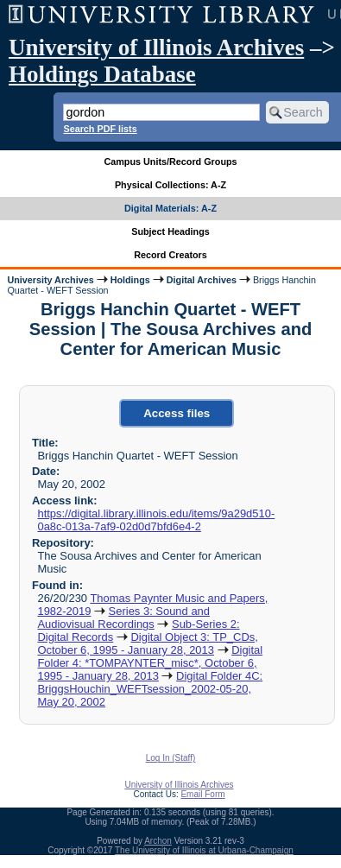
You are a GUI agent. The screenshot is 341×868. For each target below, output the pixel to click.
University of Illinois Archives (156, 48)
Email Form (202, 794)
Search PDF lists (100, 129)
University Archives (50, 280)
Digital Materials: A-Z (170, 208)
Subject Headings (170, 231)
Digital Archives (202, 280)
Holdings (130, 280)
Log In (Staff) (171, 758)
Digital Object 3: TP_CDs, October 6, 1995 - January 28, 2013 (147, 643)
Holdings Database (102, 74)
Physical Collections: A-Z (170, 185)
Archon (158, 841)
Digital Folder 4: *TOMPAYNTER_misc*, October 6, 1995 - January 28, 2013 (150, 663)
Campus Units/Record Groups (170, 162)
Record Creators (170, 255)
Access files (177, 413)
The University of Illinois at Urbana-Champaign (204, 850)
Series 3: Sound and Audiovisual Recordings (123, 618)
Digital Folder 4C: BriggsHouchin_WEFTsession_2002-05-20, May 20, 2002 (150, 689)
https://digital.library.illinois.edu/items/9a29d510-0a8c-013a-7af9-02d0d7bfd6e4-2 (156, 520)
